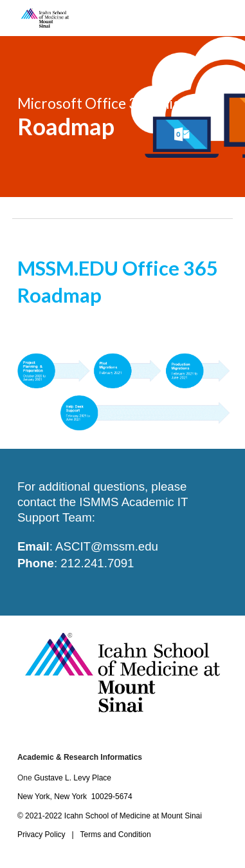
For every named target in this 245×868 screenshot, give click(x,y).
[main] (122, 117)
